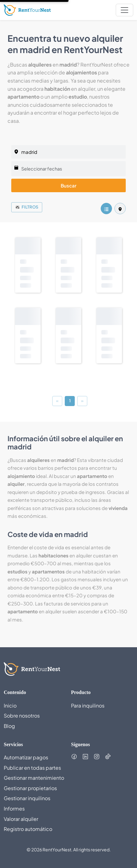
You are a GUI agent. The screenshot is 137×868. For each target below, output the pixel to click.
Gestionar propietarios (30, 788)
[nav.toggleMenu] (124, 10)
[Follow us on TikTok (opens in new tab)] (108, 757)
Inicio (10, 705)
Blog (9, 726)
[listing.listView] (106, 209)
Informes (14, 808)
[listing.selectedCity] (68, 152)
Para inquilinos (88, 705)
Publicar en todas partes (32, 768)
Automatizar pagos (26, 757)
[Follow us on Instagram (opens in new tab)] (97, 757)
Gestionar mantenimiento (34, 778)
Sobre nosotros (22, 716)
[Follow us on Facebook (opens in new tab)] (74, 757)
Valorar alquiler (21, 819)
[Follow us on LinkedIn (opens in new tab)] (85, 757)
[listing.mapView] (120, 209)
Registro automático (28, 829)
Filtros (27, 207)
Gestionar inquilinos (27, 798)
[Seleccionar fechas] (68, 169)
